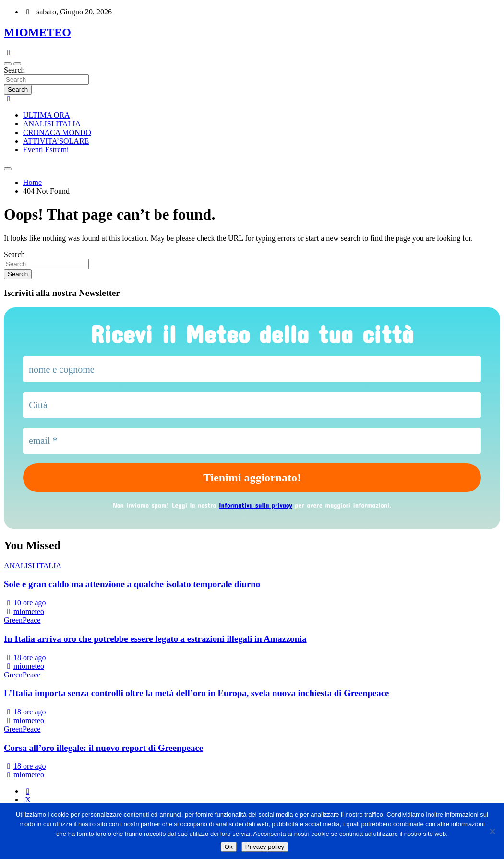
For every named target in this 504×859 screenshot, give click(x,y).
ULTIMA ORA (47, 115)
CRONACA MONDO (57, 132)
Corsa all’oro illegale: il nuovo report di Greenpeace (103, 748)
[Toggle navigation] (8, 64)
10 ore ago (25, 603)
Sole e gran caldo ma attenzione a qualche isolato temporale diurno (132, 584)
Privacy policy (265, 847)
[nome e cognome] (252, 369)
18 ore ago (25, 657)
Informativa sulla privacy (256, 505)
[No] (492, 831)
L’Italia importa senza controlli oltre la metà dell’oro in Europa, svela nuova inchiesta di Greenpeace (196, 693)
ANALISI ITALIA (52, 124)
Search (14, 70)
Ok (229, 847)
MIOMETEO (37, 32)
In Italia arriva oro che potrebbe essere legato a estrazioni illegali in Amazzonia (155, 639)
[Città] (252, 405)
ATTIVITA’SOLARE (56, 141)
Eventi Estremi (46, 150)
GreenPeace (22, 620)
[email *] (252, 441)
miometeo (24, 611)
